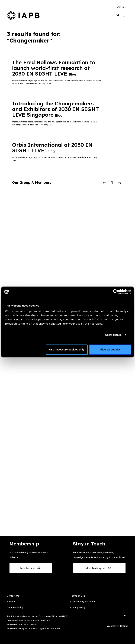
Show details (113, 335)
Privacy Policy (78, 607)
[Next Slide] (120, 183)
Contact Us (13, 596)
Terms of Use (78, 596)
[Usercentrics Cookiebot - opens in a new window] (116, 292)
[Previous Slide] (104, 183)
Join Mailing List (99, 568)
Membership (30, 568)
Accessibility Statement (83, 602)
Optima (124, 626)
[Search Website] (118, 15)
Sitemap (12, 602)
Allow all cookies (110, 349)
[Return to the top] (125, 617)
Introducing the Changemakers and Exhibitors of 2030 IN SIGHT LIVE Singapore (55, 109)
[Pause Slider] (112, 183)
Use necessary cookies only (67, 349)
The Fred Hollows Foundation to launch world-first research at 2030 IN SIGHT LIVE (54, 68)
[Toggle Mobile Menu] (125, 15)
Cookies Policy (15, 607)
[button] (122, 7)
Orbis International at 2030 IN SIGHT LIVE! (52, 148)
